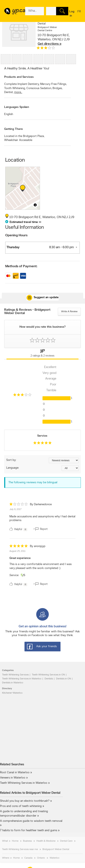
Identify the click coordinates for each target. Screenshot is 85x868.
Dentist (9, 92)
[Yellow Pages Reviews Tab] (42, 354)
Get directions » (50, 44)
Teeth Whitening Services (15, 675)
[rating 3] (46, 49)
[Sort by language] (70, 468)
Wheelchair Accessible (18, 140)
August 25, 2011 (17, 551)
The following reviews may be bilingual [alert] (33, 483)
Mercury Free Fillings (53, 84)
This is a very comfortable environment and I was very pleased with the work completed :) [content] (41, 566)
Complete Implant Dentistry (22, 84)
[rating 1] (19, 505)
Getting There (14, 129)
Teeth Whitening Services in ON (48, 675)
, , (54, 40)
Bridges (57, 88)
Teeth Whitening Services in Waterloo (22, 679)
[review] (42, 518)
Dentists (49, 679)
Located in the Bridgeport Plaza (24, 136)
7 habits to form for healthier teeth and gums (29, 830)
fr (79, 14)
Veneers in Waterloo (13, 778)
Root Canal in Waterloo (15, 773)
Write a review (69, 312)
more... (18, 92)
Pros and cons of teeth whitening (21, 806)
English (9, 114)
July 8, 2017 (15, 509)
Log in (72, 14)
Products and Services (19, 77)
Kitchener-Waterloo (12, 693)
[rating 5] (42, 444)
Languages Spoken (17, 107)
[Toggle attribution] (35, 205)
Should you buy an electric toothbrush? (25, 801)
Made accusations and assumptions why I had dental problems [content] (42, 519)
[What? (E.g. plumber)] (35, 11)
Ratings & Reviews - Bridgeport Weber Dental (27, 312)
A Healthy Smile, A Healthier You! (27, 69)
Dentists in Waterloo (13, 683)
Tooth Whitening (15, 88)
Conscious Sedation (39, 88)
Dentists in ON (64, 679)
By (41, 504)
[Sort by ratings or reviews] (64, 460)
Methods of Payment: (21, 266)
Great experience (20, 558)
